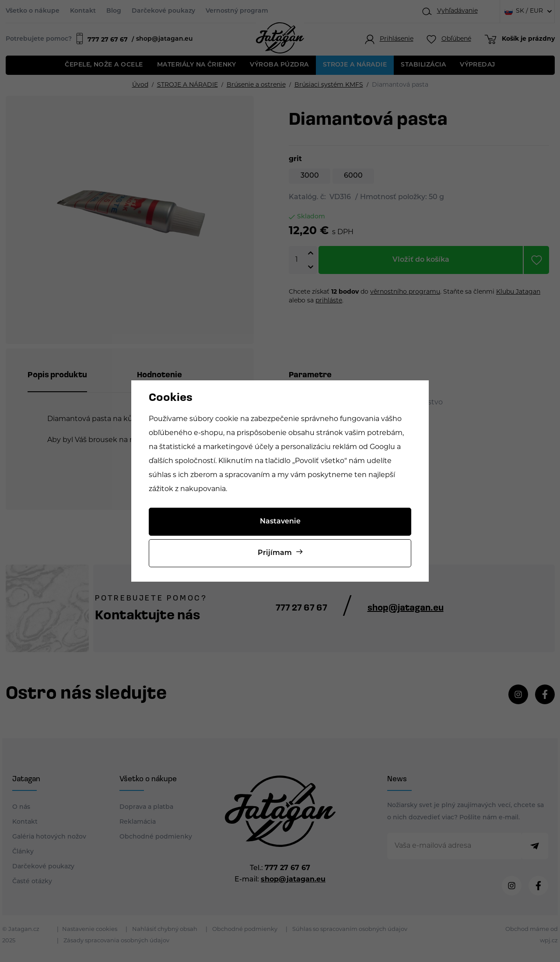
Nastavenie (280, 522)
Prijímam (275, 553)
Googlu (382, 447)
